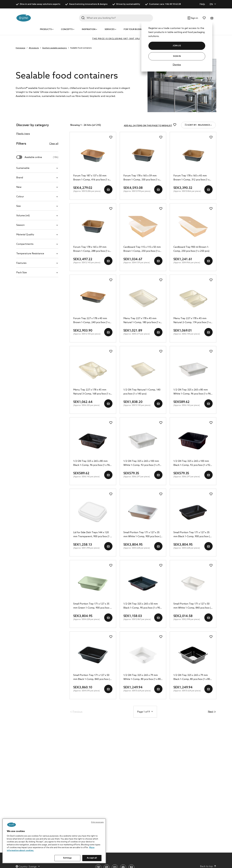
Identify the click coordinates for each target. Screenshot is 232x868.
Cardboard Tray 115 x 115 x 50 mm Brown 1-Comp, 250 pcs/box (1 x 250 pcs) (142, 249)
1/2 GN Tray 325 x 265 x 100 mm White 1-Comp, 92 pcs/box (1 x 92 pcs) (142, 463)
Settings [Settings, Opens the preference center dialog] (67, 858)
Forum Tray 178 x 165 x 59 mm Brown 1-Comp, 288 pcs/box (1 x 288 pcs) (91, 249)
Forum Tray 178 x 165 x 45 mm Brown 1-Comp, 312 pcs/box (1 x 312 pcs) (191, 178)
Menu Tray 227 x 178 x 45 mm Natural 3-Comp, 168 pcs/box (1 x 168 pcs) (92, 392)
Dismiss (177, 65)
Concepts (67, 29)
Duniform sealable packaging (55, 48)
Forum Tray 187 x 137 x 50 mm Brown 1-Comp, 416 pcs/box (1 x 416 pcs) (91, 178)
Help (202, 4)
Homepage (20, 48)
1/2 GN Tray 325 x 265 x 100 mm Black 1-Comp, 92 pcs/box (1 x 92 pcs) (192, 463)
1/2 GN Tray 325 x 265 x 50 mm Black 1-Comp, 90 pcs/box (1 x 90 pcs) (142, 606)
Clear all (54, 144)
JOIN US (177, 46)
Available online (41, 157)
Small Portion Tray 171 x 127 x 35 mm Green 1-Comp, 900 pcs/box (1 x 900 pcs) (93, 606)
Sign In (177, 56)
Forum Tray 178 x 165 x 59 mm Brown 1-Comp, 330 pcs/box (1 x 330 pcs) (141, 178)
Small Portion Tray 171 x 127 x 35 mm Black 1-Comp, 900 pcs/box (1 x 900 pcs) (192, 535)
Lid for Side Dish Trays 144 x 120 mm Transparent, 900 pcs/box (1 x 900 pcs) (92, 535)
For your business (134, 29)
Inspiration (89, 29)
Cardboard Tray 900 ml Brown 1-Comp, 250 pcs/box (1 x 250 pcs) (191, 249)
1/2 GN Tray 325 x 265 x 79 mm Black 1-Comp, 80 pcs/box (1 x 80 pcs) (192, 678)
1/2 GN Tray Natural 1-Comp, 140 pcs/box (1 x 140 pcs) (142, 392)
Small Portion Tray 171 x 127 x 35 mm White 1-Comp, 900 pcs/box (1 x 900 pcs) (143, 535)
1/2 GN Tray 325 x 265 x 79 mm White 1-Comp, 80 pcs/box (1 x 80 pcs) (142, 678)
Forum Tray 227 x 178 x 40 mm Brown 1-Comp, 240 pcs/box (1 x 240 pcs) (91, 321)
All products (34, 48)
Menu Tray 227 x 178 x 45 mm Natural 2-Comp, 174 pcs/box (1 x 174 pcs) (192, 321)
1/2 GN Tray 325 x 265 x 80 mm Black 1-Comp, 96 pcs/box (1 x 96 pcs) (92, 463)
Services (110, 29)
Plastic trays (23, 134)
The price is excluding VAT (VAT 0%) (116, 39)
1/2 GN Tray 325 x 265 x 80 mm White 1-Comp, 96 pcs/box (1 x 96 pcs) (192, 392)
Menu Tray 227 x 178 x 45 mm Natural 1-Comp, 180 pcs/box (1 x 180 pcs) (142, 321)
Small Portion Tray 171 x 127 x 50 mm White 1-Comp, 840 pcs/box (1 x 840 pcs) (193, 606)
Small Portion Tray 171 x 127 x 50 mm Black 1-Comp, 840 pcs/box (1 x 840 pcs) (92, 678)
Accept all (92, 858)
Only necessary (97, 822)
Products (46, 29)
